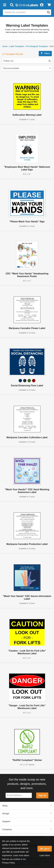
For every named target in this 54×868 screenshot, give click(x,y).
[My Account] (42, 5)
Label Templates (17, 46)
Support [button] (6, 821)
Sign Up (42, 795)
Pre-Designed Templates (37, 46)
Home (5, 46)
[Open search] (49, 12)
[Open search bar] (12, 5)
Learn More (45, 855)
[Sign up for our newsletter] (19, 795)
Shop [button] (5, 806)
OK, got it (45, 849)
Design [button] (6, 814)
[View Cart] (49, 5)
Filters (45, 53)
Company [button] (7, 829)
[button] (5, 5)
